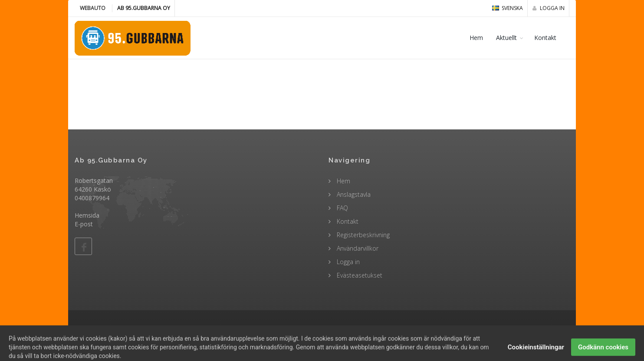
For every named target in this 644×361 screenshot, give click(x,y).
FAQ (342, 208)
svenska (508, 8)
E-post (84, 224)
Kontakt (545, 38)
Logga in (549, 8)
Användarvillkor (357, 248)
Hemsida (87, 215)
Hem (476, 38)
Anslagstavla (353, 194)
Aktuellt (506, 38)
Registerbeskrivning (362, 235)
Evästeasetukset (359, 275)
